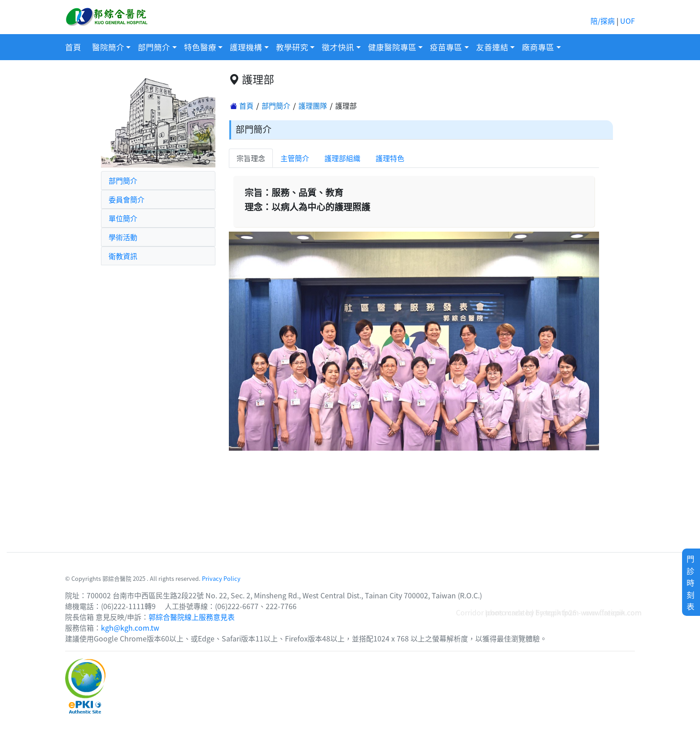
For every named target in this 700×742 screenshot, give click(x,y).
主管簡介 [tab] (295, 158)
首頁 (73, 47)
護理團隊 (313, 105)
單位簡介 (123, 218)
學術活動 (123, 237)
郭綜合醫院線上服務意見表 (192, 617)
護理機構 (246, 47)
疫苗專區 (446, 47)
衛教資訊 (123, 256)
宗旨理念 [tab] (251, 158)
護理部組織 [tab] (342, 158)
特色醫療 (200, 47)
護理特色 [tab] (390, 158)
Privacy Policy (221, 578)
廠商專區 (538, 47)
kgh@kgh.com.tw (130, 628)
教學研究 (292, 47)
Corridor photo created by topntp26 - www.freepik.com (549, 612)
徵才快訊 (338, 47)
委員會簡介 (127, 199)
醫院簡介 (108, 47)
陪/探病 (603, 21)
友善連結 (492, 47)
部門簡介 (154, 47)
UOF (628, 21)
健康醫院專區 (392, 47)
